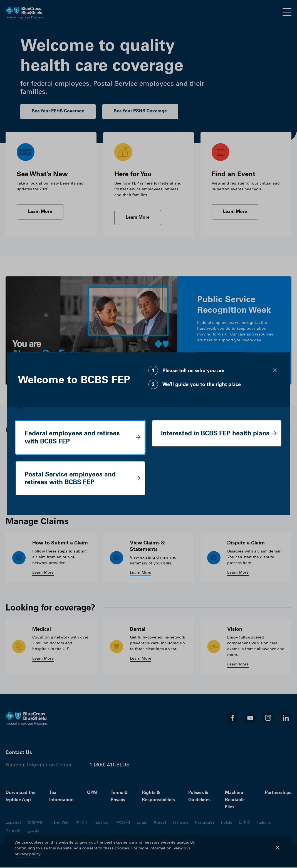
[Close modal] (275, 370)
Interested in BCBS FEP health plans (209, 437)
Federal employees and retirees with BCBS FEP (74, 437)
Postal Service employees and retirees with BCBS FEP (72, 479)
